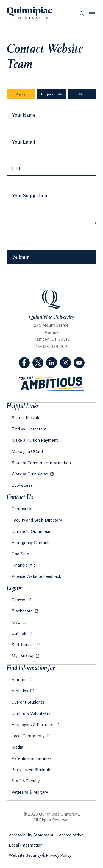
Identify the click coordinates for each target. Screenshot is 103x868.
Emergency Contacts (31, 543)
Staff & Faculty (26, 781)
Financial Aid (24, 565)
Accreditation (71, 835)
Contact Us (22, 509)
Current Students (28, 702)
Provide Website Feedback (36, 577)
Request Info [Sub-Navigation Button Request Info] (52, 94)
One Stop (20, 554)
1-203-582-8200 (51, 347)
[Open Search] (82, 14)
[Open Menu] (92, 14)
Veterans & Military (30, 793)
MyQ (16, 623)
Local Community (29, 736)
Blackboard (23, 611)
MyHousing (23, 656)
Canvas (19, 600)
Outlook (19, 634)
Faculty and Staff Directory (37, 520)
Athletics (20, 691)
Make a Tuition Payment (35, 441)
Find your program (29, 429)
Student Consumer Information (41, 463)
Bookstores (22, 486)
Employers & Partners (33, 725)
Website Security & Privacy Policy (40, 856)
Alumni (19, 680)
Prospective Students (31, 770)
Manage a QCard (27, 452)
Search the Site (26, 418)
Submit (21, 257)
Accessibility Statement (31, 835)
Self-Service (24, 645)
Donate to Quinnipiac (31, 532)
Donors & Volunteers (31, 714)
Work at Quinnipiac (30, 474)
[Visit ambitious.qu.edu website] (52, 384)
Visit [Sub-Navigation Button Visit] (82, 94)
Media (17, 747)
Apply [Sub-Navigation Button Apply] (21, 94)
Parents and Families (32, 759)
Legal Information (26, 845)
